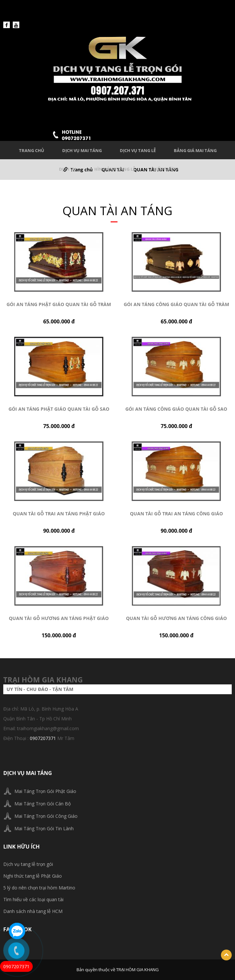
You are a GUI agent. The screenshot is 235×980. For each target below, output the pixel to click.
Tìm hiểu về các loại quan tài (33, 899)
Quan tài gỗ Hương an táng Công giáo (176, 618)
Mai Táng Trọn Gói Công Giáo (46, 816)
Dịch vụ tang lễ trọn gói (28, 864)
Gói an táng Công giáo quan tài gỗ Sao (176, 409)
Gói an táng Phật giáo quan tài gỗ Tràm (59, 304)
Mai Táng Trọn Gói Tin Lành (44, 828)
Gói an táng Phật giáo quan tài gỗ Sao (59, 409)
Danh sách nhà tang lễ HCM (33, 911)
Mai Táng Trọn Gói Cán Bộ (43, 804)
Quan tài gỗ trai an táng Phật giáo (59, 514)
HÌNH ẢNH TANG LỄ (115, 169)
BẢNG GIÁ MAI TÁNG (195, 150)
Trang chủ (32, 150)
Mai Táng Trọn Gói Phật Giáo (45, 791)
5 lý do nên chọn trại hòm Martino (39, 888)
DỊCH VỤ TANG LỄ (138, 150)
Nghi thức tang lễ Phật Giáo (33, 876)
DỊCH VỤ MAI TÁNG (82, 150)
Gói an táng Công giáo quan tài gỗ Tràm (176, 304)
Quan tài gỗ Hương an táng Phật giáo (59, 618)
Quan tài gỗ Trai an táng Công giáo (176, 514)
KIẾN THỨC (165, 169)
